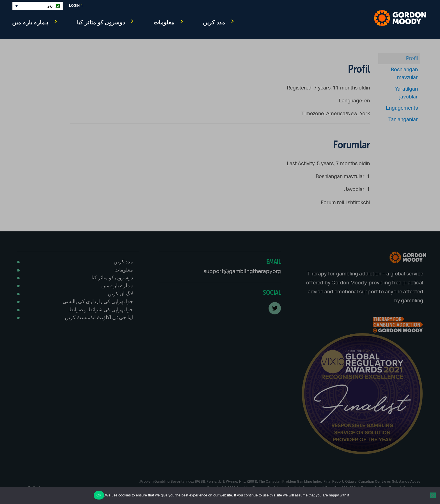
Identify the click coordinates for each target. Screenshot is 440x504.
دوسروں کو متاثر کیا (101, 22)
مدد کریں (214, 22)
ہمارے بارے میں (30, 22)
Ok (99, 495)
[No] (433, 495)
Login (76, 6)
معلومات (164, 22)
